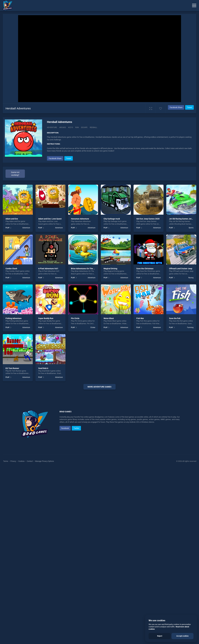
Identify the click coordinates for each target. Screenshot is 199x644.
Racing (191, 278)
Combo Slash (11, 269)
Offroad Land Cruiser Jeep (181, 269)
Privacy (13, 544)
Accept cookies (182, 636)
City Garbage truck (112, 219)
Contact (30, 544)
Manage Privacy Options (44, 544)
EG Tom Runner (12, 368)
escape (84, 127)
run (77, 127)
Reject (160, 636)
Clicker (93, 327)
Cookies (21, 544)
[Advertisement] (100, 434)
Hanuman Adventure (80, 219)
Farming (190, 327)
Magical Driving (110, 269)
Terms (6, 544)
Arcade (63, 127)
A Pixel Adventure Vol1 (48, 269)
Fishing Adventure (14, 318)
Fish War (140, 318)
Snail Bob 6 (43, 368)
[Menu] (194, 6)
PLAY (7, 228)
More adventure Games (99, 387)
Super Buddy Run (46, 318)
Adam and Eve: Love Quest (50, 219)
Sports (191, 228)
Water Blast (109, 318)
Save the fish (175, 318)
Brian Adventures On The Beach (85, 269)
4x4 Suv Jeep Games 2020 (148, 219)
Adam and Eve (12, 219)
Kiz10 (71, 127)
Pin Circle (75, 318)
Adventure (52, 127)
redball (93, 127)
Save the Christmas (145, 269)
